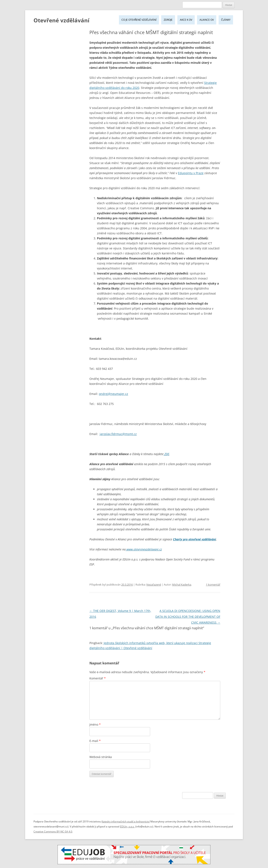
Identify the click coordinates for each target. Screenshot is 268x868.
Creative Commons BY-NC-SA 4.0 (53, 832)
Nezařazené (154, 585)
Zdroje (168, 20)
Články (226, 20)
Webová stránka (101, 757)
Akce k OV (186, 20)
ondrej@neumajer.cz (113, 394)
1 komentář (213, 585)
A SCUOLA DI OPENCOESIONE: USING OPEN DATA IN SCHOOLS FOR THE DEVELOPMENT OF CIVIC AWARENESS (188, 617)
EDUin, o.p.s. (127, 827)
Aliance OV (207, 20)
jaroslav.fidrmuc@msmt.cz (118, 434)
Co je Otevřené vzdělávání (139, 20)
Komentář (98, 678)
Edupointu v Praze (191, 173)
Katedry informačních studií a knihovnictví (126, 821)
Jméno (95, 724)
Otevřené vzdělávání (61, 20)
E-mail (95, 741)
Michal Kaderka (182, 585)
